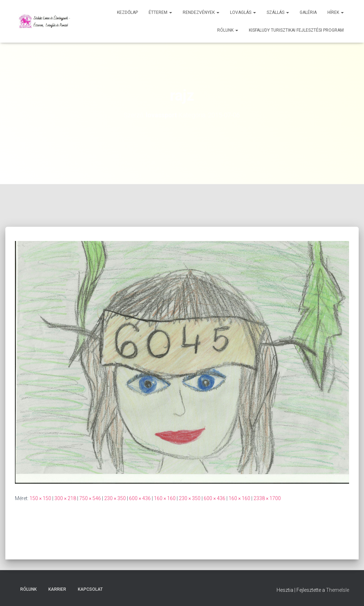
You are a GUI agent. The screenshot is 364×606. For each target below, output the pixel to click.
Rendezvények (201, 12)
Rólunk (228, 30)
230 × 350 (115, 498)
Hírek (336, 12)
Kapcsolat (90, 589)
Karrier (57, 589)
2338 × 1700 (267, 498)
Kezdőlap (127, 12)
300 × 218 (65, 498)
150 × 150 (40, 498)
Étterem (160, 12)
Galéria (308, 12)
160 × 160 (165, 498)
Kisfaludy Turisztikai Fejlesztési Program (296, 30)
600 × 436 (140, 498)
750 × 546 (90, 498)
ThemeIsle (338, 590)
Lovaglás (243, 12)
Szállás (278, 12)
